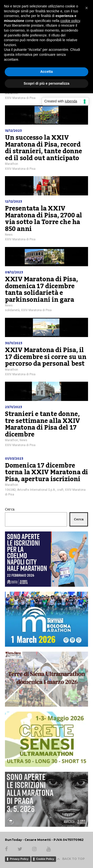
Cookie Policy (45, 859)
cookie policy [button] (70, 21)
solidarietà (12, 310)
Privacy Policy (19, 859)
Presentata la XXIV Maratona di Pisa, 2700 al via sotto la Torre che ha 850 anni (44, 219)
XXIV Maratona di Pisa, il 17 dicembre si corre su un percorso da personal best (46, 357)
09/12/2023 (14, 272)
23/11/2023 (14, 407)
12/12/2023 (14, 201)
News (9, 235)
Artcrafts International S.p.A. (36, 490)
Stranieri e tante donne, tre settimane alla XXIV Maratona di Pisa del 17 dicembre (43, 424)
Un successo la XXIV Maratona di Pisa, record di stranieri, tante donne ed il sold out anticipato (44, 148)
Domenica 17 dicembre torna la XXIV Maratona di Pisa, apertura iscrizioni (46, 472)
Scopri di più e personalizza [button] (46, 83)
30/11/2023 (14, 343)
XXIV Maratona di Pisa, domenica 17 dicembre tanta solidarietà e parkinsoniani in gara (41, 290)
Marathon (12, 164)
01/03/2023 (14, 459)
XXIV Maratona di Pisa (20, 98)
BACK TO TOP (71, 859)
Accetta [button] (46, 72)
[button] (87, 8)
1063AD (10, 490)
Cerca (10, 509)
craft (60, 490)
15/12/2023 (13, 131)
